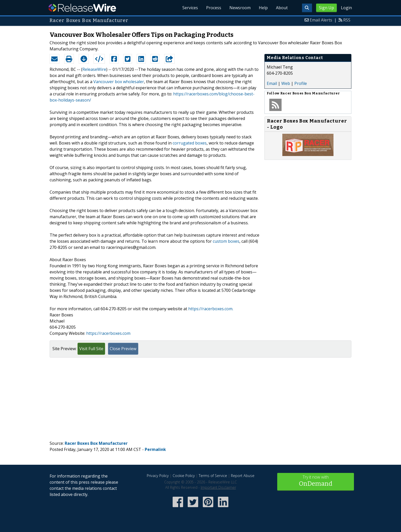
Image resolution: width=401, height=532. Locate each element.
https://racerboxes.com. (211, 309)
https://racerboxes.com (108, 333)
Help (263, 8)
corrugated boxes (190, 143)
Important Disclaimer (218, 487)
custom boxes (226, 241)
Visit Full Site (91, 349)
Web (286, 83)
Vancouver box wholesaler (119, 82)
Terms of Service (213, 476)
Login (346, 8)
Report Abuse (243, 476)
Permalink (155, 449)
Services (190, 8)
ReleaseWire (82, 8)
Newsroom (240, 8)
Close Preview (123, 349)
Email (272, 83)
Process (214, 8)
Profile (301, 83)
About (282, 8)
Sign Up (326, 8)
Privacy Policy (158, 476)
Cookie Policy (184, 476)
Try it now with (316, 481)
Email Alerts (321, 20)
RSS (347, 20)
